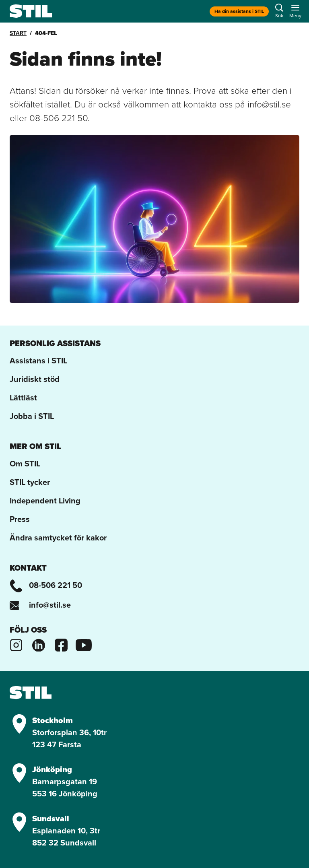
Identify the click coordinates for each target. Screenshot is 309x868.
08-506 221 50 (46, 585)
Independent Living (45, 501)
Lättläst (23, 398)
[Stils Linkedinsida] (39, 644)
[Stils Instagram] (16, 644)
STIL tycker (30, 482)
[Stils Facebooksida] (61, 644)
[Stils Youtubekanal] (84, 644)
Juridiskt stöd (35, 379)
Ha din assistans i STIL (239, 11)
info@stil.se (40, 605)
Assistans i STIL (38, 361)
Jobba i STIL (32, 416)
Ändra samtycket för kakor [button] (58, 538)
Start (18, 33)
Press (20, 519)
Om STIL (25, 464)
